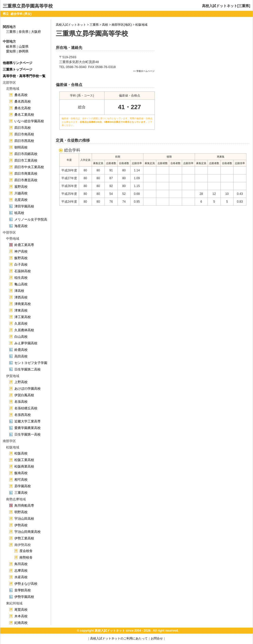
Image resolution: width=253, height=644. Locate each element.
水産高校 (21, 577)
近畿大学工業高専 (28, 421)
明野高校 (21, 512)
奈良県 (24, 32)
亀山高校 (21, 284)
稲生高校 (21, 278)
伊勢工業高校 (24, 538)
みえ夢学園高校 (26, 343)
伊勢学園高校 (24, 597)
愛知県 (11, 51)
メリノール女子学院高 (31, 219)
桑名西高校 (23, 101)
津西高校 (21, 297)
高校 (105, 25)
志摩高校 (21, 571)
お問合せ (157, 638)
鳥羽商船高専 (24, 505)
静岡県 (24, 51)
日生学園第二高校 (28, 369)
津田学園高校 (24, 206)
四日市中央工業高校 (29, 167)
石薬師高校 (23, 271)
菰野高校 (21, 187)
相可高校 (21, 480)
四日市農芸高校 (26, 180)
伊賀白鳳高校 (24, 395)
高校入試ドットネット (71, 25)
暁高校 (19, 213)
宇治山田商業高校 (28, 532)
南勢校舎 (26, 557)
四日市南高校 (24, 134)
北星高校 (21, 200)
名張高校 (21, 402)
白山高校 (21, 337)
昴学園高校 (23, 486)
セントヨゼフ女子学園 (31, 363)
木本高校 (21, 616)
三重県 (94, 25)
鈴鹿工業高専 (24, 245)
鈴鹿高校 (21, 350)
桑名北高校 (23, 108)
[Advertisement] (204, 82)
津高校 (19, 291)
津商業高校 (23, 304)
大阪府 (36, 32)
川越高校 (21, 193)
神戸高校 (21, 251)
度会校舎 (26, 551)
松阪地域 (141, 25)
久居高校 (21, 324)
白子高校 (21, 265)
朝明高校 (21, 147)
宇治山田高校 (24, 519)
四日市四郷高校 (26, 154)
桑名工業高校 (24, 115)
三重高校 (21, 493)
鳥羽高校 (21, 564)
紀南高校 (21, 623)
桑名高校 (21, 95)
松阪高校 (21, 453)
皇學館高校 (23, 590)
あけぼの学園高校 (28, 389)
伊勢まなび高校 (26, 584)
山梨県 (24, 47)
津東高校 (21, 310)
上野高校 (21, 382)
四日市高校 (23, 128)
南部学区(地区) (122, 25)
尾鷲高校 (21, 610)
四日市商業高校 (26, 174)
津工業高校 (23, 317)
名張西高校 (23, 415)
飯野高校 (21, 258)
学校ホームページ (145, 71)
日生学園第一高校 (28, 434)
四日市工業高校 (26, 160)
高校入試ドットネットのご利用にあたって (119, 638)
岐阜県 (11, 47)
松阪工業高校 (24, 460)
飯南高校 (21, 473)
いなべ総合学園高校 (29, 121)
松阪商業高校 (24, 466)
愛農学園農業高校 (28, 428)
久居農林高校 (24, 330)
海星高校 (21, 226)
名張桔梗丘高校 (26, 408)
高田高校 (21, 356)
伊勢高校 (21, 525)
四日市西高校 (24, 141)
